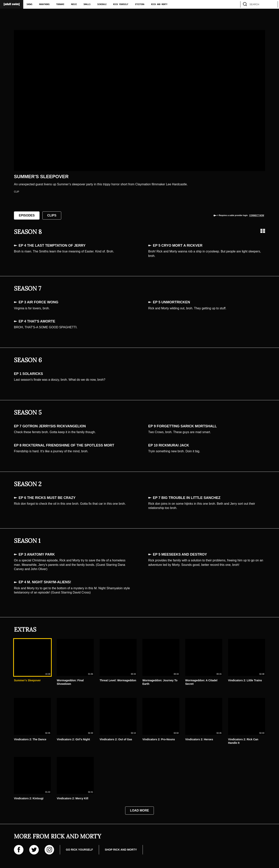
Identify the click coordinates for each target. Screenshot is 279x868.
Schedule (102, 4)
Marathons (44, 4)
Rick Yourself (121, 4)
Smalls (87, 4)
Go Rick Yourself (79, 850)
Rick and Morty (159, 4)
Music (74, 4)
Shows (29, 4)
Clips (52, 215)
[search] (273, 4)
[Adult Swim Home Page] (12, 4)
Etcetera (140, 4)
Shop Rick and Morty (121, 850)
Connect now (257, 215)
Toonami (60, 4)
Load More (139, 810)
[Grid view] (263, 231)
